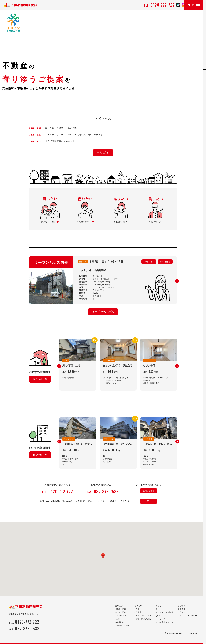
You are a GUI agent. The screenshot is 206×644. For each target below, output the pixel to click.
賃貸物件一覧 (40, 455)
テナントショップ (143, 616)
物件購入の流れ (123, 626)
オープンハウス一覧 (103, 312)
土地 (118, 619)
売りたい (159, 606)
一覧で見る (103, 153)
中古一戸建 (121, 612)
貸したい (159, 609)
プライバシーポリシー (187, 616)
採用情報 (182, 609)
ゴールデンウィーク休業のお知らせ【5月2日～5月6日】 (74, 135)
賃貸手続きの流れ (143, 619)
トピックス (160, 619)
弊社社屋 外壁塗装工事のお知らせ (65, 128)
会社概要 (182, 606)
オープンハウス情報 (164, 612)
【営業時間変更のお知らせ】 (60, 141)
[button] (177, 281)
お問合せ (182, 612)
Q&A (149, 501)
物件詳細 (149, 262)
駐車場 (139, 612)
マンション (121, 616)
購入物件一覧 (40, 379)
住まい (139, 609)
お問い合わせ (165, 262)
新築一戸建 (121, 609)
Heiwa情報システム (164, 622)
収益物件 (120, 622)
